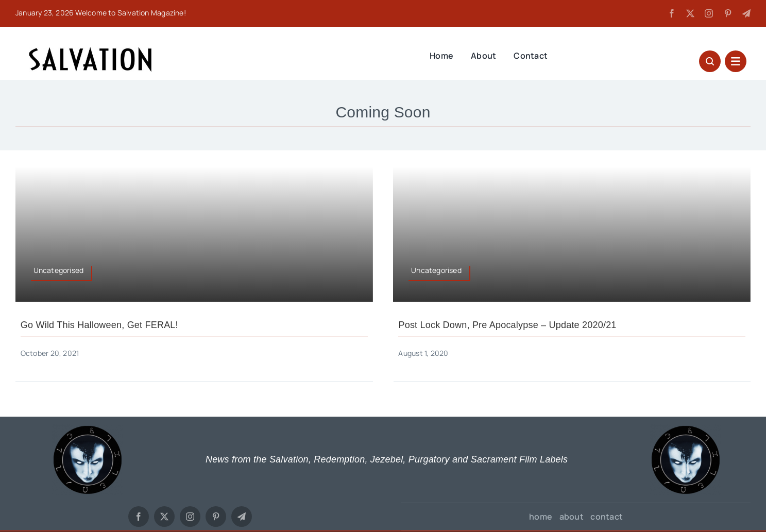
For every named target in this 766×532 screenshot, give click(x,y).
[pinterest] (728, 13)
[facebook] (672, 13)
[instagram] (709, 13)
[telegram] (746, 13)
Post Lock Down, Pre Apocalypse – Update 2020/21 (507, 325)
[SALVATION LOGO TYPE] (90, 50)
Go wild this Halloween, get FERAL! (99, 325)
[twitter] (690, 13)
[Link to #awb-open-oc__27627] (736, 61)
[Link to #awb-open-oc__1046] (710, 61)
